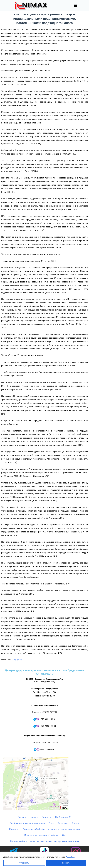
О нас (51, 823)
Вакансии (63, 823)
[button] (76, 5)
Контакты (14, 829)
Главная (22, 817)
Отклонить (24, 863)
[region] (44, 860)
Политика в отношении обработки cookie (45, 835)
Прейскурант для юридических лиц (27, 823)
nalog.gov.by (17, 660)
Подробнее (71, 857)
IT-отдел (75, 823)
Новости (34, 817)
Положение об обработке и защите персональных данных (51, 829)
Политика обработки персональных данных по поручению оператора (44, 841)
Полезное (47, 817)
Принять (66, 863)
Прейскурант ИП (63, 817)
